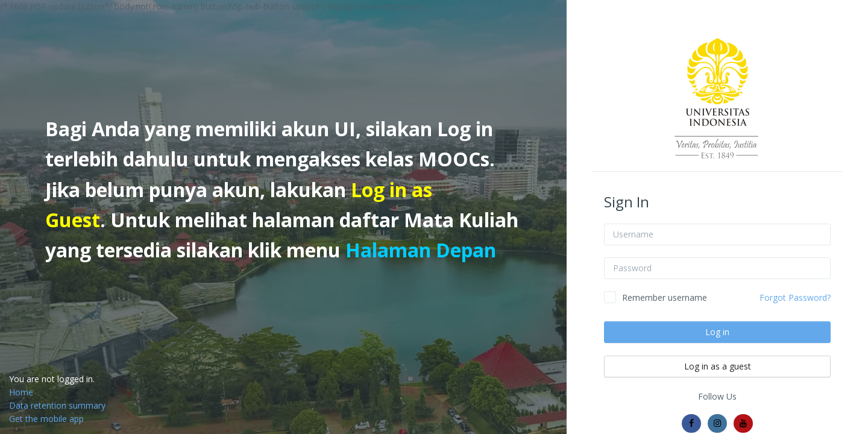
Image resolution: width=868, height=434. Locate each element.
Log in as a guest (718, 366)
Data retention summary (57, 405)
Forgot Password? (795, 297)
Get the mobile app (46, 419)
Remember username (665, 297)
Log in (717, 332)
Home (21, 392)
